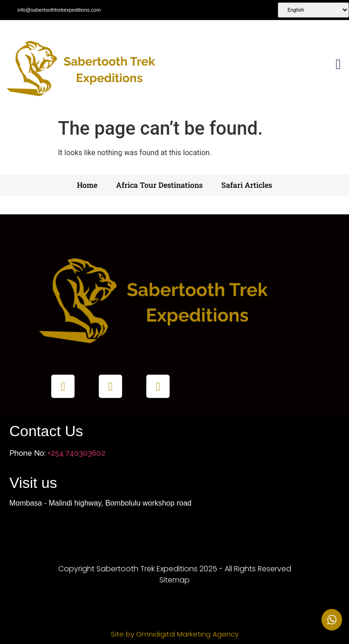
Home (87, 185)
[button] (338, 65)
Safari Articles (247, 185)
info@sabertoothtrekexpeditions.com (59, 10)
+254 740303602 (76, 453)
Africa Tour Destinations (159, 185)
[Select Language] (313, 10)
